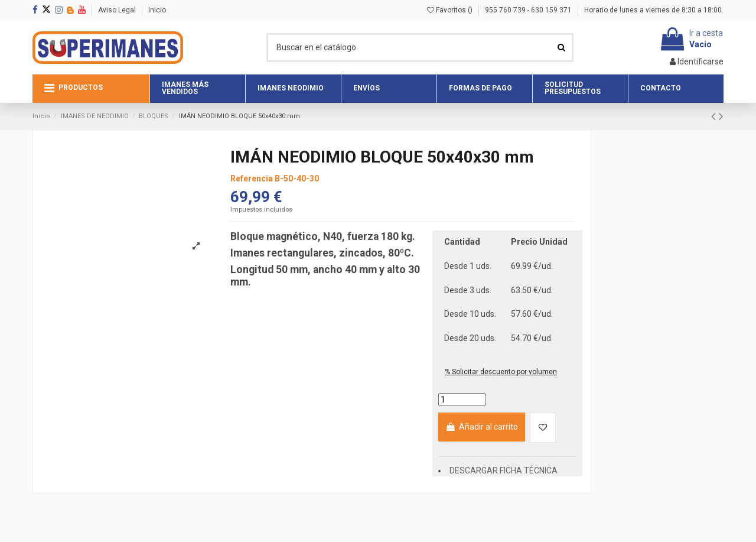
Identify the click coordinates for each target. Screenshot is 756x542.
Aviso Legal (118, 10)
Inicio (157, 10)
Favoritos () (451, 10)
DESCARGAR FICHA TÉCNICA (504, 470)
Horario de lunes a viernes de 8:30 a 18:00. (654, 10)
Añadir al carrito (481, 427)
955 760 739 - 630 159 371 (529, 10)
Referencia (252, 178)
